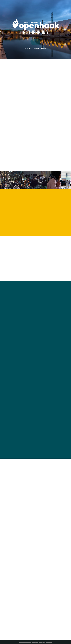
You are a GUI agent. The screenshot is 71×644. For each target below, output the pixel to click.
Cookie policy (42, 642)
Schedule (25, 3)
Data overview (49, 642)
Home (19, 3)
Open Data (34, 3)
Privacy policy (35, 642)
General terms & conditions (25, 642)
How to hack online (45, 3)
